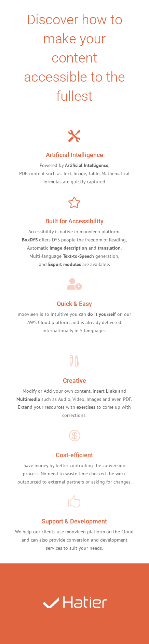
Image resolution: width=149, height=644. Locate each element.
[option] (75, 604)
